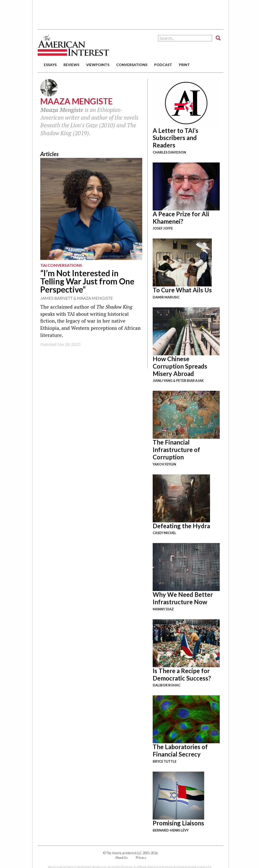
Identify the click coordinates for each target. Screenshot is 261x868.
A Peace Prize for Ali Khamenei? (181, 218)
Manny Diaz (163, 609)
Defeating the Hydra (181, 526)
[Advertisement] (130, 13)
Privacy (141, 858)
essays (50, 65)
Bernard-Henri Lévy (171, 830)
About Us (121, 858)
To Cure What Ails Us (182, 290)
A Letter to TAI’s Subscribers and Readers (175, 138)
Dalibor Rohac (167, 685)
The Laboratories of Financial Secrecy (180, 750)
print (184, 65)
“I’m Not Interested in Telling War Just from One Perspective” (87, 281)
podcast (163, 65)
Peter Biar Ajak (190, 381)
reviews (71, 65)
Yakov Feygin (164, 464)
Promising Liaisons (178, 823)
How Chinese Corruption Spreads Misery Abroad (180, 366)
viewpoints (98, 65)
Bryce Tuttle (165, 761)
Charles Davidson (169, 152)
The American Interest (73, 45)
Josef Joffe (163, 228)
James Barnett (56, 298)
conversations (132, 65)
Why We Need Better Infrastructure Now (183, 598)
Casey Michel (164, 533)
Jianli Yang (163, 381)
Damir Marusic (166, 297)
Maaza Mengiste (95, 298)
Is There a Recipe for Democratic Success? (182, 674)
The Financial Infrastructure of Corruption (176, 450)
